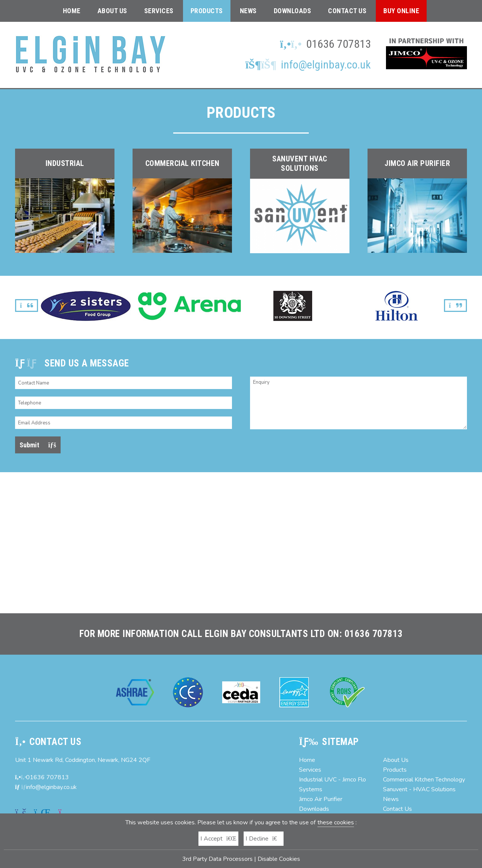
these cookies (336, 822)
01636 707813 (339, 44)
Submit (38, 445)
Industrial (65, 163)
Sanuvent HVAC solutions (300, 163)
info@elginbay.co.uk (308, 65)
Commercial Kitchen (182, 163)
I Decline (264, 839)
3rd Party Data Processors (217, 859)
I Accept (218, 839)
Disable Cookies (279, 859)
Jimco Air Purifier (417, 163)
